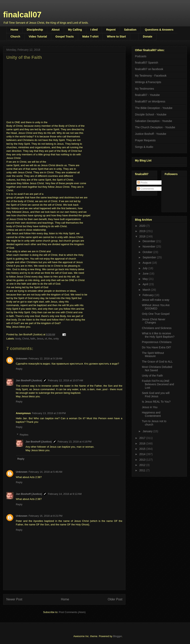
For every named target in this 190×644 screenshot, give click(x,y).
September (150, 257)
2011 (143, 470)
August (147, 263)
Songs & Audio (144, 147)
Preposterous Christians (157, 342)
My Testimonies (144, 89)
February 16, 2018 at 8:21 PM (46, 516)
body (18, 339)
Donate (148, 37)
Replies (24, 435)
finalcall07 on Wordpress (150, 101)
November (149, 247)
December (149, 241)
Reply (19, 369)
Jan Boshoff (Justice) (29, 380)
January (148, 431)
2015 (143, 449)
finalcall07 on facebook (149, 69)
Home (14, 30)
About (55, 30)
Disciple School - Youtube (151, 114)
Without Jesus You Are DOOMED (156, 307)
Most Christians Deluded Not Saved (157, 369)
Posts (142, 183)
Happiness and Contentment (151, 414)
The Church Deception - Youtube (155, 127)
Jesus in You (150, 407)
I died (94, 30)
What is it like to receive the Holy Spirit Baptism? (158, 335)
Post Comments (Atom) (72, 612)
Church (15, 37)
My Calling (75, 30)
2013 (143, 460)
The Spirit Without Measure (153, 355)
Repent (111, 30)
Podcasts (141, 56)
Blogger (117, 636)
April (146, 284)
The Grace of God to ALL (157, 362)
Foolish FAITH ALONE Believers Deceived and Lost (158, 384)
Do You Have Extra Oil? (156, 347)
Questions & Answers (159, 30)
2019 (143, 231)
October (148, 252)
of (46, 339)
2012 (143, 465)
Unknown (22, 359)
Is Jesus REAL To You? (156, 402)
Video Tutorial (38, 37)
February (148, 295)
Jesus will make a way (156, 300)
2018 (143, 236)
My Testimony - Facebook (151, 76)
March (147, 290)
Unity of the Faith (152, 376)
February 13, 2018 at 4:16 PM (75, 442)
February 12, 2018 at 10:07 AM (65, 380)
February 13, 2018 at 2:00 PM (49, 413)
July (145, 268)
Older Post (115, 599)
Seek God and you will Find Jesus (156, 395)
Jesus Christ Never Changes (154, 321)
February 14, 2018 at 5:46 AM (46, 472)
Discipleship (35, 30)
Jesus (40, 339)
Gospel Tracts (65, 37)
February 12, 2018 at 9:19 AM (46, 359)
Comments (146, 189)
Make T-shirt (90, 37)
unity (56, 339)
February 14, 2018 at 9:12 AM (65, 494)
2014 (143, 454)
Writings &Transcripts (148, 82)
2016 (143, 443)
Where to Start (116, 37)
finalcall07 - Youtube (147, 95)
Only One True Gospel (156, 314)
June (146, 274)
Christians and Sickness (157, 328)
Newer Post (14, 599)
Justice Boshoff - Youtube (151, 134)
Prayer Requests (145, 140)
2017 (143, 438)
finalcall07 (22, 15)
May (145, 279)
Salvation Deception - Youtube (154, 121)
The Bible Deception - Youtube (154, 108)
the (50, 339)
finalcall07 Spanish (147, 63)
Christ (26, 339)
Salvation (130, 30)
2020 (143, 226)
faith (33, 339)
